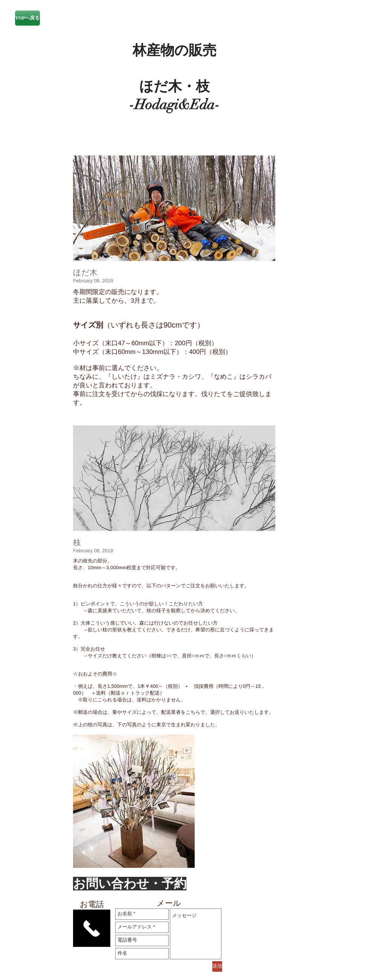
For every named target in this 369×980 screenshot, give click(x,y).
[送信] (217, 966)
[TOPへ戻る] (27, 18)
